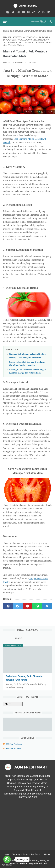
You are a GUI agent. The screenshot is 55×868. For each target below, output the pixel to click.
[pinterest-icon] (28, 12)
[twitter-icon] (13, 12)
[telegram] (47, 606)
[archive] (13, 704)
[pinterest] (27, 606)
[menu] (7, 21)
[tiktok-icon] (34, 12)
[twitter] (18, 606)
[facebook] (8, 606)
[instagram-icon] (18, 12)
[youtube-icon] (23, 12)
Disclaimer (36, 854)
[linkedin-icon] (49, 12)
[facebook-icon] (8, 12)
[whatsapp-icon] (44, 12)
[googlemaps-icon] (39, 12)
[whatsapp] (37, 606)
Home (7, 854)
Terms (26, 854)
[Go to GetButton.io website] (7, 865)
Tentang (16, 854)
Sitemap (47, 854)
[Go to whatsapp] (7, 859)
